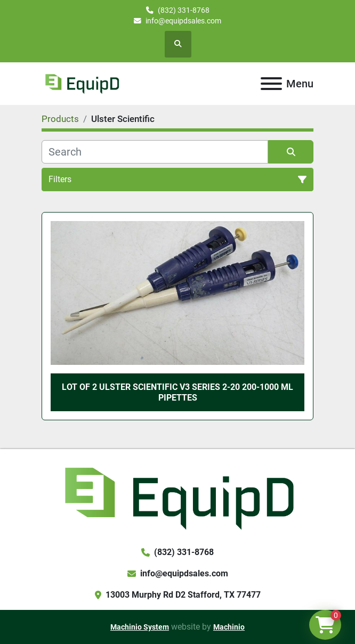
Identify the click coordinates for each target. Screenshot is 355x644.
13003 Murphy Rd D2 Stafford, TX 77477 (183, 595)
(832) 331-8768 (184, 10)
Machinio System (140, 627)
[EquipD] (177, 497)
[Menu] (271, 84)
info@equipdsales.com (183, 21)
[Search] (155, 152)
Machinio (229, 627)
